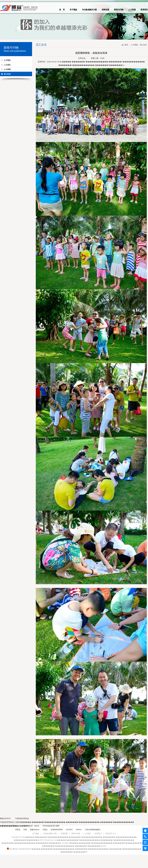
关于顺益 (73, 10)
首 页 (62, 10)
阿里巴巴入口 (111, 833)
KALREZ (69, 830)
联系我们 (144, 10)
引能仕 (45, 830)
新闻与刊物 (119, 10)
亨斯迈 (18, 830)
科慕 (25, 830)
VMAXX (79, 830)
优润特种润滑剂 (57, 830)
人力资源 (132, 10)
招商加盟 (105, 10)
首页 (126, 45)
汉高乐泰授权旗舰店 (93, 830)
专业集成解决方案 (89, 10)
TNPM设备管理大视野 (51, 826)
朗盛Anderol (35, 830)
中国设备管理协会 (22, 818)
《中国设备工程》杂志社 (30, 826)
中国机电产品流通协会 (9, 826)
